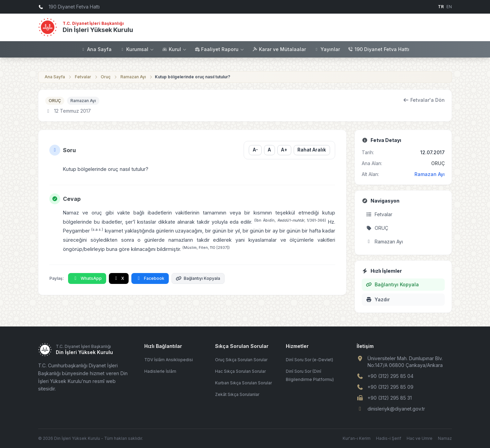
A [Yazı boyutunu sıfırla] (269, 150)
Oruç (106, 77)
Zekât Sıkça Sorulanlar (237, 394)
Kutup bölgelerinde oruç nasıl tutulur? (193, 77)
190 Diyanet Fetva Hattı (379, 49)
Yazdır (378, 299)
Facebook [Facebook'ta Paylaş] (150, 278)
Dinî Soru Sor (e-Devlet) (309, 360)
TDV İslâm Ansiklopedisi (169, 360)
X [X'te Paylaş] (119, 278)
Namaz (445, 438)
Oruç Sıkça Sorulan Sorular (241, 360)
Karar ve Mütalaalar (279, 49)
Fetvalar (83, 77)
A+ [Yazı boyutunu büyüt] (284, 150)
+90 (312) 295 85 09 (390, 387)
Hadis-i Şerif (389, 438)
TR (441, 7)
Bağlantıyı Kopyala (198, 278)
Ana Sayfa (96, 49)
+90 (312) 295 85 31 (390, 398)
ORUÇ (55, 101)
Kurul (175, 49)
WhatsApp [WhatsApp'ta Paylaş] (87, 278)
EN (449, 7)
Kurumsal (137, 49)
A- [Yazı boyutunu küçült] (255, 150)
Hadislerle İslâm (160, 371)
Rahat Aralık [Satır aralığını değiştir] (312, 150)
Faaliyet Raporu (219, 49)
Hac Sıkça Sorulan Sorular (240, 371)
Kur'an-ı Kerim (357, 438)
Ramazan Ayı (133, 77)
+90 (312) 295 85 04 (390, 376)
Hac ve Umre (420, 438)
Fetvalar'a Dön (424, 100)
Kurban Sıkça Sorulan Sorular (243, 383)
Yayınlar (327, 49)
